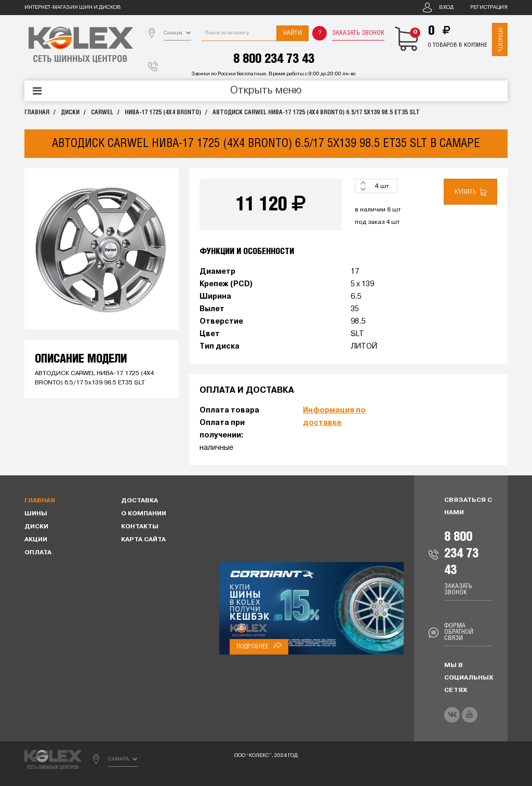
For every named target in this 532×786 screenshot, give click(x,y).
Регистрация (489, 8)
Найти (292, 33)
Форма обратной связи (459, 632)
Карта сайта (143, 540)
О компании (144, 514)
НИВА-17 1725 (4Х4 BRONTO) (163, 112)
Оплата (38, 553)
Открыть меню (266, 91)
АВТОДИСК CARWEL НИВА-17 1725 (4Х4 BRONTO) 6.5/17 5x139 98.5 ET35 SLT (316, 112)
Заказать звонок (358, 33)
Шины (36, 514)
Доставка (139, 501)
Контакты (140, 527)
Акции (36, 540)
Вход (446, 8)
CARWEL (102, 112)
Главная (37, 112)
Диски (70, 112)
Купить (470, 192)
